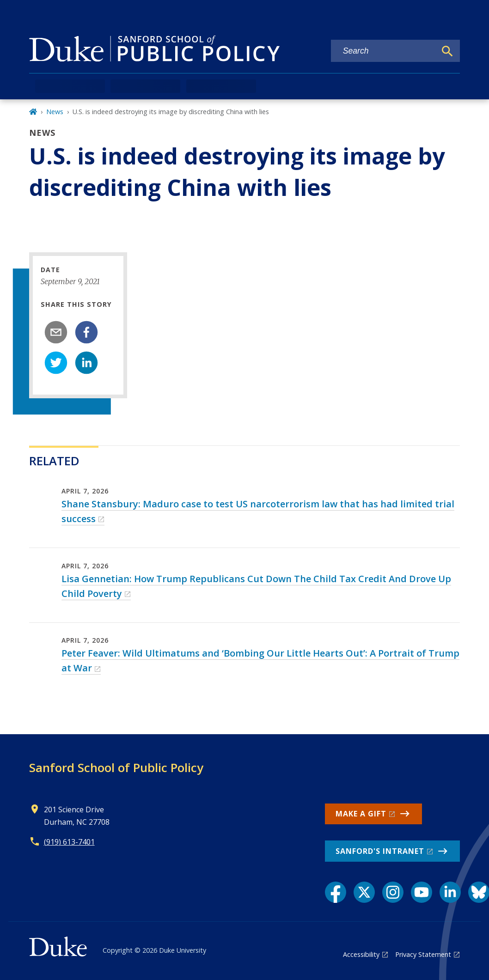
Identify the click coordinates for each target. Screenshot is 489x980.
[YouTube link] (422, 892)
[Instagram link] (393, 892)
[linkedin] (86, 363)
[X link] (364, 892)
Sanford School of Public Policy (116, 767)
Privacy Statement (423, 954)
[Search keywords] (384, 51)
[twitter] (56, 363)
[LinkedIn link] (450, 892)
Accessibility (361, 954)
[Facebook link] (336, 892)
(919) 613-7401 (69, 842)
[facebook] (86, 332)
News (55, 112)
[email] (56, 332)
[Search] (447, 51)
